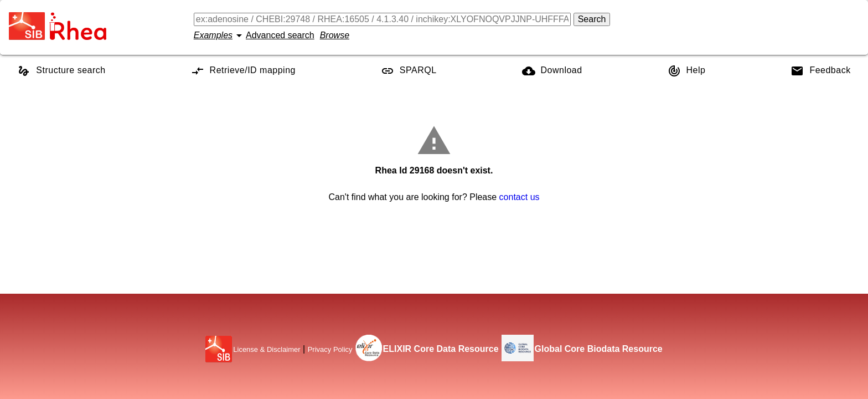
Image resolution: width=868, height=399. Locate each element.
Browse (335, 35)
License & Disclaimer (267, 349)
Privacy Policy (330, 349)
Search (592, 19)
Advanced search (280, 35)
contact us (520, 197)
